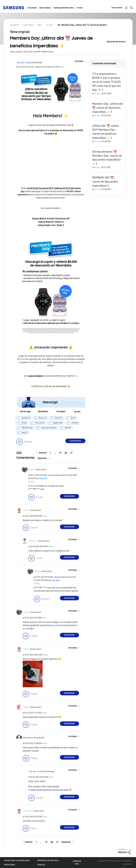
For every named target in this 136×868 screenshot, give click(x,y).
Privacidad (9, 865)
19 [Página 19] (60, 453)
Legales (41, 865)
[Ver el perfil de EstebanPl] (33, 541)
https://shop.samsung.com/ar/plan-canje (49, 790)
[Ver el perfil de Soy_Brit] (21, 63)
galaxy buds (58, 423)
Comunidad (32, 8)
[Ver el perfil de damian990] (28, 811)
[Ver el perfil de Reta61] (32, 470)
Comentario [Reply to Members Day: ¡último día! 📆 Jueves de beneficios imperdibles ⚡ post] (75, 441)
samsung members (49, 428)
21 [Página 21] (71, 453)
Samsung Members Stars (64, 8)
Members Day (27, 428)
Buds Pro (59, 418)
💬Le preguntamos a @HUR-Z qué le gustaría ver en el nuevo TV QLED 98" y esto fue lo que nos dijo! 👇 (106, 82)
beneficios (26, 418)
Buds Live (43, 418)
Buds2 (24, 423)
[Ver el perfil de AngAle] (26, 707)
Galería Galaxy (45, 8)
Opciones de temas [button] (116, 42)
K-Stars (80, 8)
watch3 (25, 433)
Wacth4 (68, 428)
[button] (81, 62)
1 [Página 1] (51, 453)
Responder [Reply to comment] (69, 496)
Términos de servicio (48, 860)
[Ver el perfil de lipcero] (26, 510)
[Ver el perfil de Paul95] (26, 649)
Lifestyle (75, 423)
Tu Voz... (62, 67)
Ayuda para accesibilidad (17, 860)
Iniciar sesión (117, 8)
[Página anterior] (42, 453)
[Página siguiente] (44, 458)
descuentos (40, 423)
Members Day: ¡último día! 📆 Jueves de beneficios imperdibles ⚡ (108, 108)
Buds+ (73, 418)
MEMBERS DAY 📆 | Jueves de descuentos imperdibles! (105, 182)
